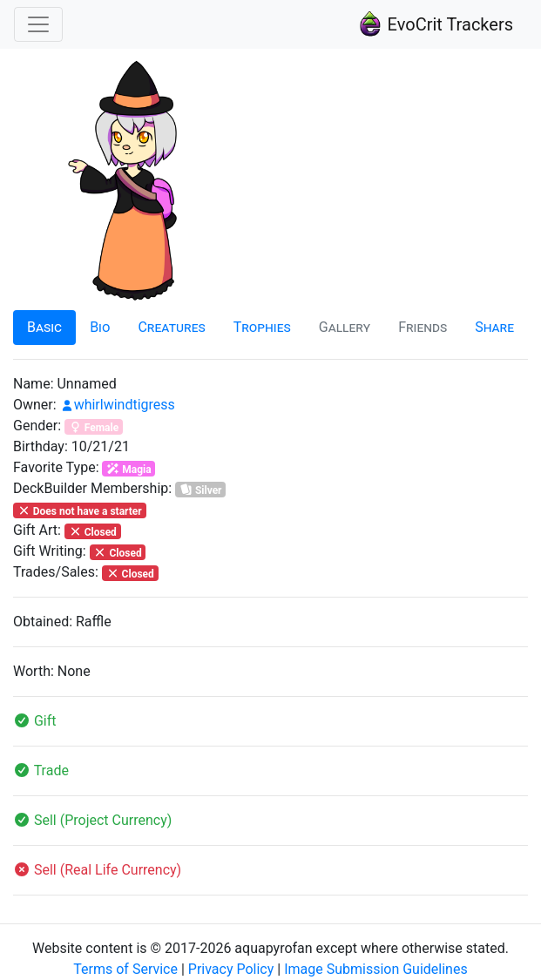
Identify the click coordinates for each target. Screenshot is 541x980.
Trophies (262, 327)
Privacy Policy (231, 969)
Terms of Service (125, 969)
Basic (44, 327)
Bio (100, 327)
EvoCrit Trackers (435, 24)
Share (494, 327)
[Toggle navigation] (38, 24)
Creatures (171, 327)
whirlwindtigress (118, 405)
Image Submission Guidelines (376, 969)
